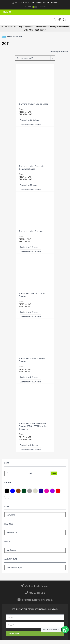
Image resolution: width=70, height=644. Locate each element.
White (7, 497)
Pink (47, 491)
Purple (52, 491)
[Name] (35, 617)
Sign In (23, 3)
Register (31, 3)
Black (7, 491)
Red (58, 491)
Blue (13, 491)
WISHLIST (39, 3)
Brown (18, 491)
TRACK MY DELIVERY (50, 3)
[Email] (35, 625)
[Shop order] (35, 58)
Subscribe (14, 633)
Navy (41, 491)
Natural (35, 491)
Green (24, 491)
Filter (54, 473)
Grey (30, 491)
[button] (6, 12)
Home (4, 37)
